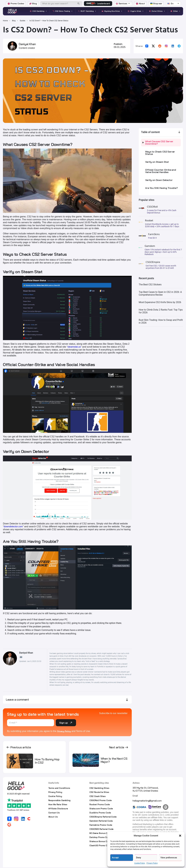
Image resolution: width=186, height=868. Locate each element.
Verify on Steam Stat (157, 162)
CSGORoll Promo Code (100, 800)
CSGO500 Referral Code (101, 829)
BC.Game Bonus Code (100, 833)
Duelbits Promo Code (100, 813)
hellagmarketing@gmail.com (147, 801)
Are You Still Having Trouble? (161, 188)
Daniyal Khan (27, 44)
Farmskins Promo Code (101, 825)
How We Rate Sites (58, 804)
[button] (180, 836)
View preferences (169, 858)
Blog (14, 21)
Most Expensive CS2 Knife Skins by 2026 (160, 302)
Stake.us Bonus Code (100, 841)
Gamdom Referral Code (101, 821)
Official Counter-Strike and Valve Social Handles (161, 171)
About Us (53, 817)
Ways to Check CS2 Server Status (160, 153)
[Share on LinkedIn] (173, 46)
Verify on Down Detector (159, 180)
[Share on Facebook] (147, 46)
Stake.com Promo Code (101, 809)
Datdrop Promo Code (100, 837)
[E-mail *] (31, 723)
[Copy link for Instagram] (166, 46)
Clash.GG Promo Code (100, 845)
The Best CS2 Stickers (150, 285)
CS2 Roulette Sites (99, 792)
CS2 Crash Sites (97, 796)
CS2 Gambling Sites (99, 788)
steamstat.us (74, 347)
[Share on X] (153, 46)
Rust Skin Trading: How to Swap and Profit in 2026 (161, 321)
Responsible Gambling (59, 800)
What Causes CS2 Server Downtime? (159, 143)
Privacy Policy (152, 863)
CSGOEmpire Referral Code (103, 817)
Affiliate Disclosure (58, 809)
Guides (23, 21)
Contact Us (54, 813)
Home (5, 21)
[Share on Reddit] (160, 46)
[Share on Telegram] (179, 46)
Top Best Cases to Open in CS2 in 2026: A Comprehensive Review (160, 293)
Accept (115, 858)
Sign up (66, 723)
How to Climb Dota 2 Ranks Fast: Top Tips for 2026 (161, 311)
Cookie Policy (140, 863)
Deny (138, 858)
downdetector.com (13, 526)
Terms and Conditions (59, 788)
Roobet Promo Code (100, 804)
